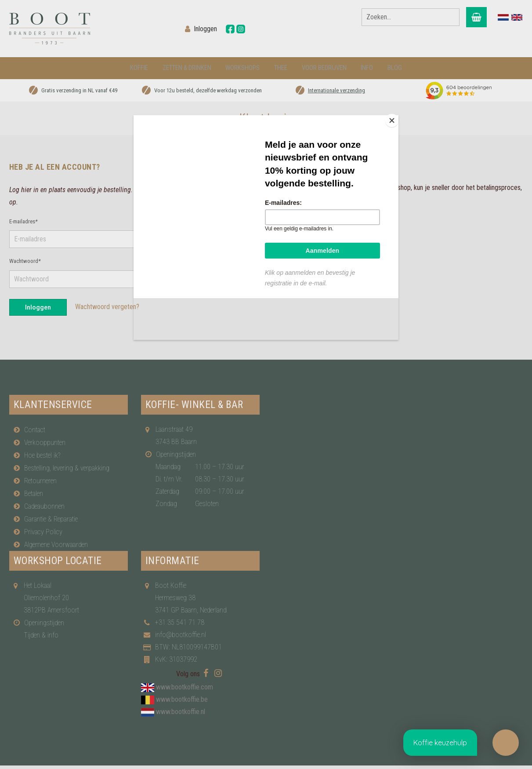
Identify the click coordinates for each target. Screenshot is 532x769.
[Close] (396, 117)
